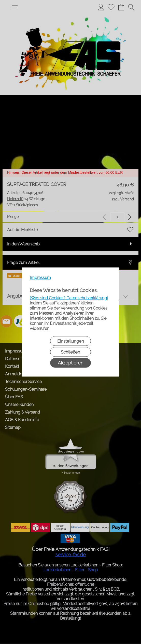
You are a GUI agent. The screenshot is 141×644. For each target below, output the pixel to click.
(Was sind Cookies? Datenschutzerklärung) (69, 298)
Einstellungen (71, 341)
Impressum (40, 278)
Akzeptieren (70, 363)
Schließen (70, 352)
